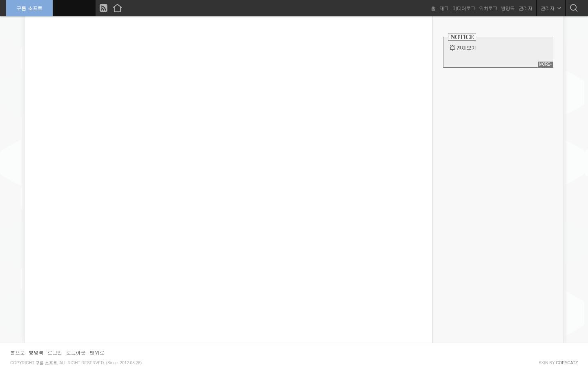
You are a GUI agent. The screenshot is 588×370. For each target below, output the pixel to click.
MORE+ (545, 64)
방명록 (508, 8)
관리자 (525, 8)
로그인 (55, 352)
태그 (444, 8)
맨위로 (97, 352)
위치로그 (488, 8)
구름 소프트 (29, 8)
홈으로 (18, 352)
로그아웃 (76, 352)
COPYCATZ (567, 363)
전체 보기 (466, 48)
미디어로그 (464, 8)
